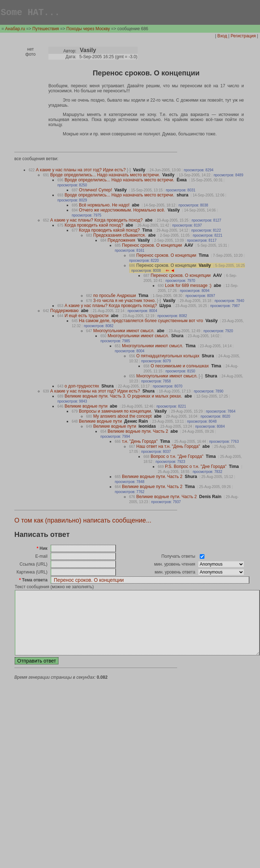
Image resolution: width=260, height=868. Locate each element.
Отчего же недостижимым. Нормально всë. (122, 211)
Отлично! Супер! (95, 191)
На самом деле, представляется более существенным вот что (141, 322)
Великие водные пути (86, 407)
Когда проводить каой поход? (94, 226)
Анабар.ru (15, 30)
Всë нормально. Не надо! (104, 206)
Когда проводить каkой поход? (109, 231)
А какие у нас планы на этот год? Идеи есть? (83, 171)
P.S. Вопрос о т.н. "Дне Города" (196, 468)
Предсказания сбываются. (119, 236)
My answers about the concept (122, 417)
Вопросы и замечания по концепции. (115, 412)
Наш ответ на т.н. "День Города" (168, 447)
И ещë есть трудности (86, 317)
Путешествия (46, 30)
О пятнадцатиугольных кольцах (168, 357)
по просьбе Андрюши (115, 297)
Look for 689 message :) (188, 287)
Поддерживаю (64, 312)
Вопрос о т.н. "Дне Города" (177, 458)
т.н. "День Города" (140, 442)
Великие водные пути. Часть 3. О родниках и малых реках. (123, 397)
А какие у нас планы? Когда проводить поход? (96, 221)
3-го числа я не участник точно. (127, 302)
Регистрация (243, 37)
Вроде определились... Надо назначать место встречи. (105, 176)
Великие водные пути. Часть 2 (138, 432)
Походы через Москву (88, 30)
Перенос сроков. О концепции (152, 246)
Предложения (121, 241)
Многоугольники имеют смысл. (124, 332)
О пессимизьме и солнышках (180, 367)
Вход (222, 37)
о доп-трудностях (82, 387)
